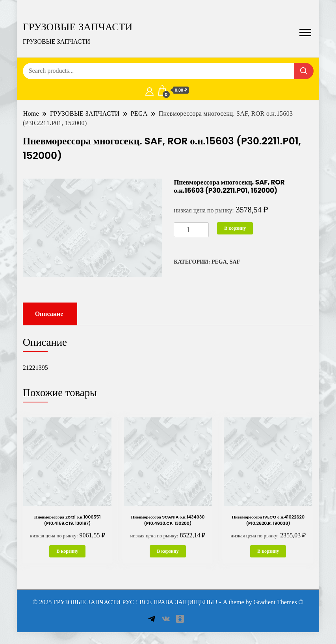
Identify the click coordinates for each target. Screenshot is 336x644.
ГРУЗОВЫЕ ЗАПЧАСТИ (78, 27)
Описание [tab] (49, 314)
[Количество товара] (191, 230)
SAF (235, 262)
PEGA (219, 262)
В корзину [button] (67, 551)
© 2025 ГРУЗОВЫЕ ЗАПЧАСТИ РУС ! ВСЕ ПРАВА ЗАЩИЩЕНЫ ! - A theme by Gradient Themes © (168, 602)
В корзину (235, 228)
